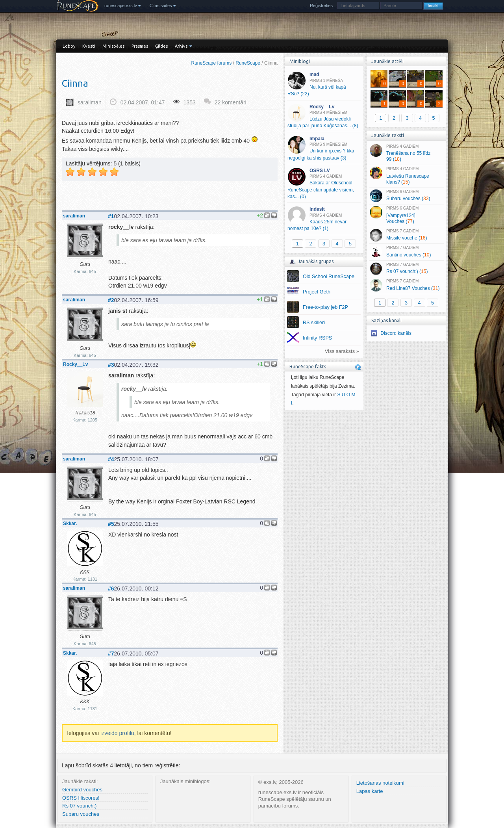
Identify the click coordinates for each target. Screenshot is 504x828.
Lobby (69, 46)
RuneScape (248, 63)
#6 (111, 589)
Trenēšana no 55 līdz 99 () (406, 153)
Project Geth (317, 292)
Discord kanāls (396, 333)
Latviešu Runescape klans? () (406, 176)
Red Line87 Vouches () (406, 285)
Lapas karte (370, 791)
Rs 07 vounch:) (79, 806)
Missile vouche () (406, 235)
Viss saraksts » (342, 351)
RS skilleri (314, 323)
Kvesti (89, 46)
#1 (111, 216)
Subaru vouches (81, 814)
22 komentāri (231, 102)
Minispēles (113, 46)
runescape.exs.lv (121, 6)
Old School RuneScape (329, 277)
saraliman (90, 102)
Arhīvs (181, 46)
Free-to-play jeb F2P (325, 307)
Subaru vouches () (406, 196)
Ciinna (75, 83)
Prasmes (140, 46)
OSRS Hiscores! (81, 798)
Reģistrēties (321, 6)
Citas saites (161, 6)
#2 (111, 300)
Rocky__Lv (75, 364)
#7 (111, 653)
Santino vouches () (406, 252)
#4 (111, 459)
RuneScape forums (212, 63)
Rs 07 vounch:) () (406, 269)
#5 (111, 524)
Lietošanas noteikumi (380, 783)
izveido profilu (117, 733)
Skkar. (70, 524)
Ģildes (161, 46)
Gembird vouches (82, 790)
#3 (111, 365)
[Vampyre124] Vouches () (406, 215)
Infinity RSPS (317, 338)
